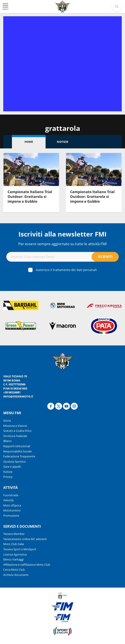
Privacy (8, 477)
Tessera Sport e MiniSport (20, 549)
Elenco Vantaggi (13, 559)
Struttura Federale (15, 436)
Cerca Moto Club (14, 570)
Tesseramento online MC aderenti (25, 539)
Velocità (8, 500)
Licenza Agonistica (15, 554)
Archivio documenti (16, 575)
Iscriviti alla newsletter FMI (62, 234)
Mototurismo (12, 510)
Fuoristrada (11, 495)
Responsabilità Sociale (17, 451)
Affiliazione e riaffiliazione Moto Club (27, 565)
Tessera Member (14, 534)
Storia (7, 421)
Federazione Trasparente (19, 456)
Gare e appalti (12, 467)
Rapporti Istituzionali (17, 446)
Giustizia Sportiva (14, 462)
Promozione (11, 516)
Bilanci (7, 441)
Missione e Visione (15, 426)
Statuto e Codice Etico (17, 431)
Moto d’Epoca (12, 505)
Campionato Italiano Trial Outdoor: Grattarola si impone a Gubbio (30, 197)
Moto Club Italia (14, 544)
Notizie (62, 142)
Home (29, 142)
